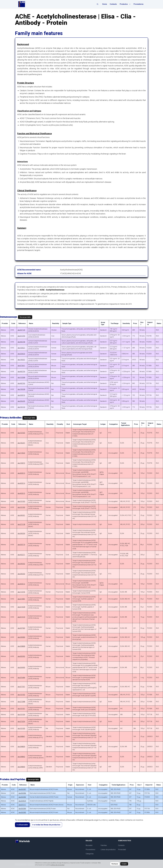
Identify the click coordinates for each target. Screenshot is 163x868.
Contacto (113, 4)
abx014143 (21, 617)
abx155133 (21, 407)
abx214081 (21, 599)
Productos (125, 4)
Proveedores (139, 4)
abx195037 (21, 360)
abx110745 (21, 592)
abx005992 (21, 656)
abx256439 (21, 401)
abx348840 (21, 767)
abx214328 (21, 607)
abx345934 (21, 533)
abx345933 (21, 574)
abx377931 (21, 687)
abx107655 (21, 433)
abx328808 (21, 646)
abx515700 (21, 336)
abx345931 (21, 515)
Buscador (89, 845)
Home (105, 4)
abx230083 (21, 637)
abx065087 (22, 789)
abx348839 (21, 747)
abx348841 (21, 736)
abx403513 (21, 473)
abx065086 (22, 793)
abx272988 (21, 702)
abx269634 (22, 801)
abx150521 (21, 348)
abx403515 (21, 493)
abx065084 (22, 809)
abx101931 (21, 709)
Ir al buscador (22, 825)
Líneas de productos (108, 850)
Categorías (90, 854)
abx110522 (21, 453)
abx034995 (21, 667)
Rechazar (115, 864)
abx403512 (21, 584)
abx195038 (21, 389)
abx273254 (21, 721)
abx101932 (21, 695)
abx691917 (22, 805)
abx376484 (21, 678)
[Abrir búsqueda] (98, 4)
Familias (104, 845)
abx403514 (21, 483)
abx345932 (21, 564)
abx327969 (21, 628)
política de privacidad (57, 865)
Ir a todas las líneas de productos (46, 825)
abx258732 (21, 395)
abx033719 (21, 545)
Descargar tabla (25, 317)
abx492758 (21, 342)
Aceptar (124, 864)
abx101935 (21, 728)
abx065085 (22, 812)
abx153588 (21, 377)
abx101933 (21, 501)
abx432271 (21, 555)
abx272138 (21, 524)
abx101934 (21, 715)
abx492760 (21, 383)
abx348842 (21, 757)
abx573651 (21, 366)
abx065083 (22, 797)
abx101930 (21, 507)
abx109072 (21, 463)
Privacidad (122, 850)
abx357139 (21, 330)
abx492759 (21, 372)
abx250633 (21, 354)
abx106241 (21, 443)
